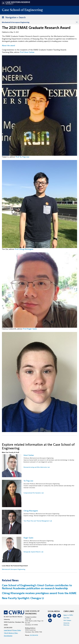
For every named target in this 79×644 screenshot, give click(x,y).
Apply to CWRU (68, 615)
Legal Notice (8, 630)
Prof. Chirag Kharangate (24, 249)
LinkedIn (50, 620)
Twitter (59, 616)
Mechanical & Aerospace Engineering (16, 22)
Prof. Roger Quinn (30, 329)
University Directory (66, 624)
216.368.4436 (34, 635)
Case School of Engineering (22, 10)
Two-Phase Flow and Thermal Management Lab (38, 521)
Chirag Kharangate (31, 511)
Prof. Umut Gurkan (27, 52)
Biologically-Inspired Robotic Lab (33, 552)
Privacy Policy (17, 630)
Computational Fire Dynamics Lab (34, 493)
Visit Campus (67, 620)
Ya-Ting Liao (28, 481)
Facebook (50, 616)
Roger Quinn (28, 538)
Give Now (66, 618)
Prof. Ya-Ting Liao (22, 157)
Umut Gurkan (29, 455)
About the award (8, 46)
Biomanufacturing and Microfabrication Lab (37, 467)
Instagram (54, 616)
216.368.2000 (8, 628)
